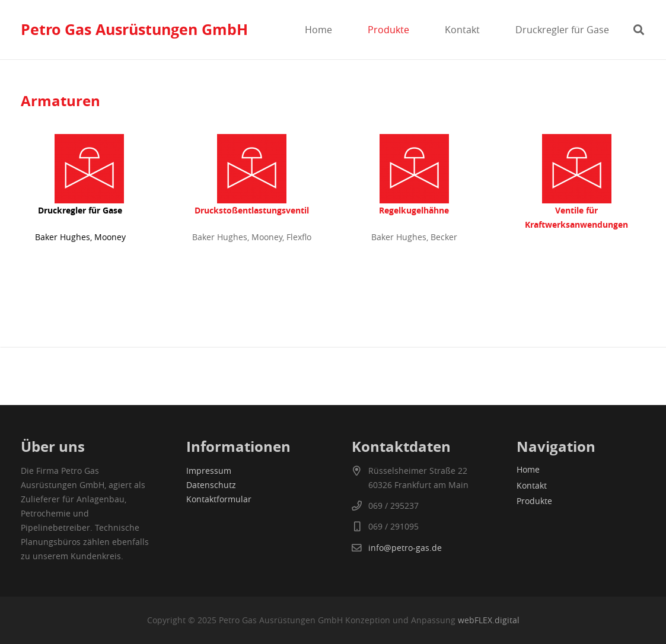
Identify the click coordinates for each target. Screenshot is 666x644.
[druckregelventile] (252, 169)
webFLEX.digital (489, 620)
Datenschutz (211, 485)
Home (528, 469)
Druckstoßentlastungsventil (252, 210)
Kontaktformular (219, 499)
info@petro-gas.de (405, 548)
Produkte (534, 501)
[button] (639, 30)
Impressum (209, 471)
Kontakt (532, 485)
